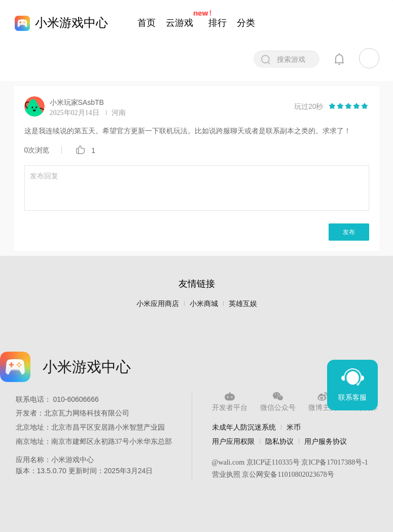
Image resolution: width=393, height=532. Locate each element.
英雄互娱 (243, 304)
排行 (218, 23)
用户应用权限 (233, 441)
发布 (349, 232)
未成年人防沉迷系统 (244, 427)
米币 (294, 427)
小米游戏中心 (72, 23)
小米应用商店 (158, 304)
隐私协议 (279, 441)
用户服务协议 (326, 441)
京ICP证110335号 (273, 462)
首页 (147, 23)
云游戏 (180, 23)
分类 (246, 23)
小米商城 (204, 304)
